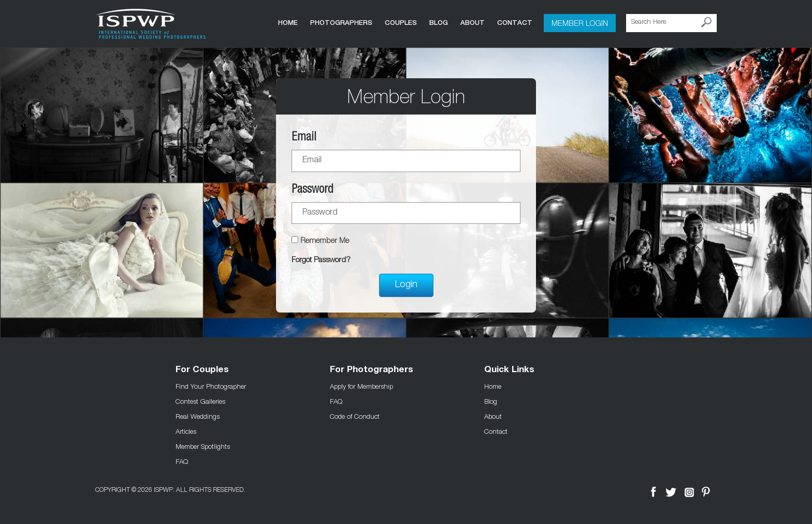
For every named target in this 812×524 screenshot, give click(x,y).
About (473, 23)
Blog (439, 23)
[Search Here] (671, 23)
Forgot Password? (321, 260)
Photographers (341, 23)
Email (304, 138)
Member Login (580, 23)
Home (288, 23)
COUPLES (401, 23)
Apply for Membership (361, 386)
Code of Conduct (355, 416)
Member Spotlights (203, 446)
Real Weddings (198, 416)
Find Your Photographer (211, 386)
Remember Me (325, 241)
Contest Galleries (200, 401)
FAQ (182, 461)
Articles (186, 431)
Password (312, 190)
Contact (515, 23)
